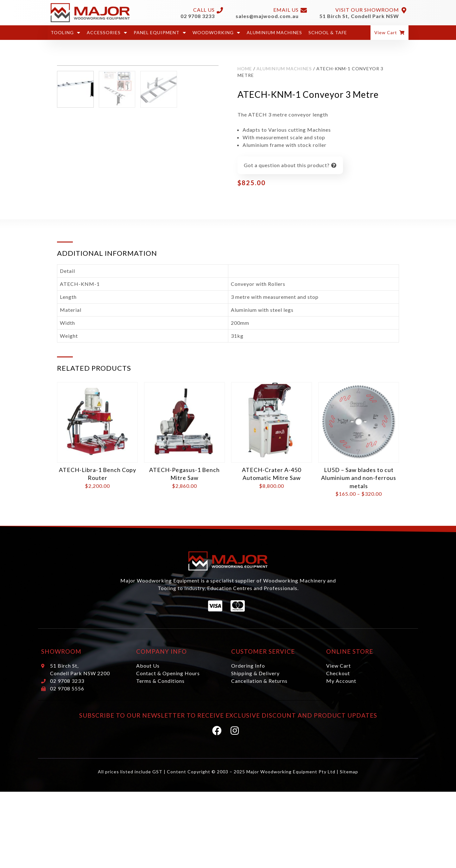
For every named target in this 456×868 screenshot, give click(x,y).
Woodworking (216, 33)
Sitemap (349, 788)
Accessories (107, 33)
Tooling (66, 33)
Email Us (286, 10)
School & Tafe (328, 32)
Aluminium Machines (274, 32)
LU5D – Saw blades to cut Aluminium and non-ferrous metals (359, 494)
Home (245, 69)
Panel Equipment (160, 33)
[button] (389, 33)
